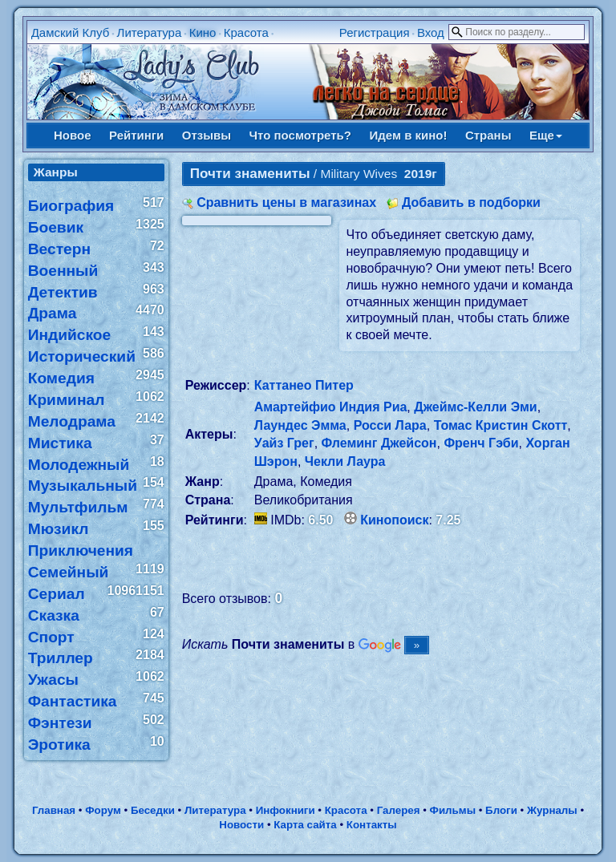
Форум (103, 810)
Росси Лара (390, 425)
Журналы (552, 810)
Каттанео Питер (304, 385)
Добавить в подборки (471, 202)
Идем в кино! (408, 135)
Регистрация (375, 32)
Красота (246, 32)
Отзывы (207, 135)
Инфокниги (286, 810)
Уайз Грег (284, 443)
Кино (203, 32)
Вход (431, 32)
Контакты (372, 825)
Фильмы (453, 810)
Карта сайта (305, 825)
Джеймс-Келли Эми (475, 407)
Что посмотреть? (300, 135)
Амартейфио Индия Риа (331, 407)
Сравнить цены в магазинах (286, 202)
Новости (241, 825)
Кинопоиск (394, 520)
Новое (73, 135)
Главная (54, 810)
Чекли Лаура (345, 461)
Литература (150, 32)
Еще (546, 135)
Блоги (501, 810)
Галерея (399, 810)
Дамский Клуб (71, 32)
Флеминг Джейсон (379, 443)
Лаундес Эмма (300, 425)
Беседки (153, 810)
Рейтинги (136, 135)
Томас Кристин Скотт (501, 425)
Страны (488, 135)
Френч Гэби (481, 443)
